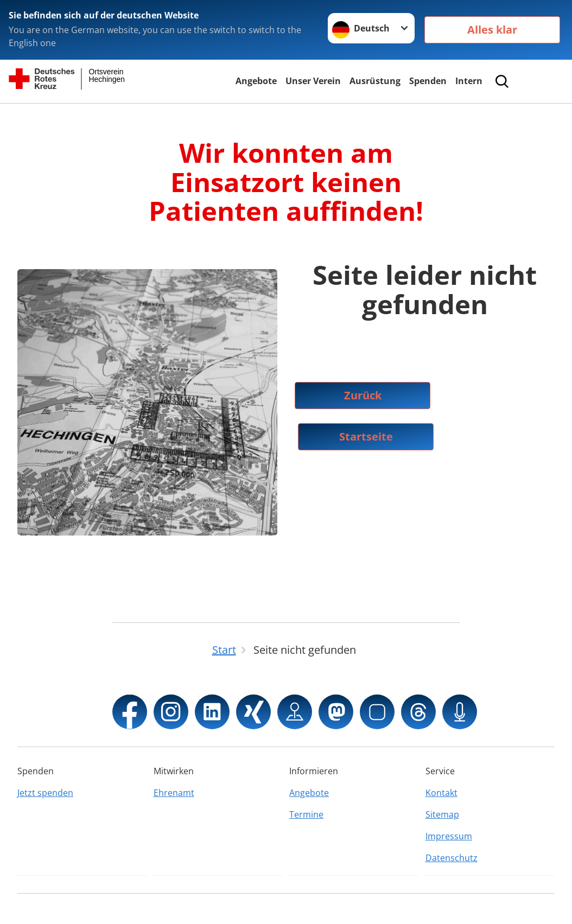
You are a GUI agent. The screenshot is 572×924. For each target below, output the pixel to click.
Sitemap (442, 814)
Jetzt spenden (45, 793)
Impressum (449, 836)
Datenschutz (452, 858)
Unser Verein (313, 81)
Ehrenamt (174, 793)
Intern (469, 81)
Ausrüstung (375, 81)
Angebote (256, 81)
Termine (306, 814)
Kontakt (441, 793)
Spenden (428, 81)
